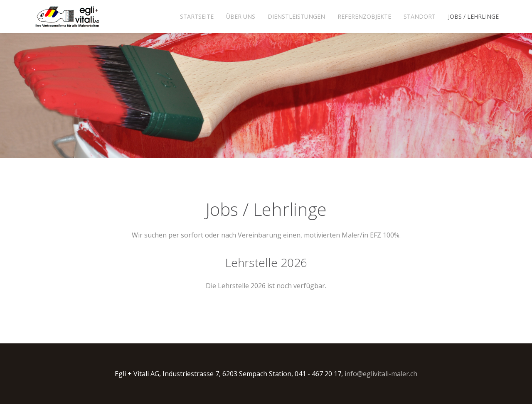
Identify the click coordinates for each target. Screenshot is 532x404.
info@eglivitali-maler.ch (381, 374)
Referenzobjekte (364, 16)
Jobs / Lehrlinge (473, 16)
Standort (420, 16)
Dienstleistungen (296, 16)
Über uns (241, 16)
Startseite (197, 16)
